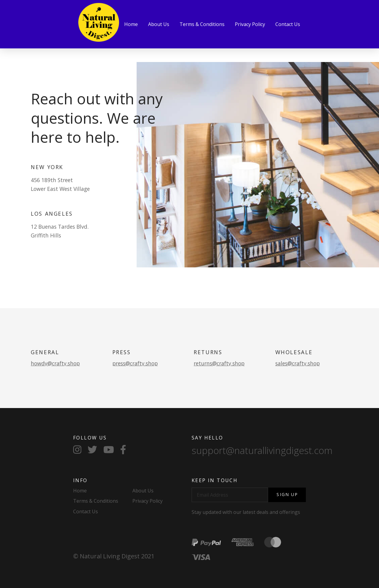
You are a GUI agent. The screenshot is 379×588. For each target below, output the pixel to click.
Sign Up (287, 494)
